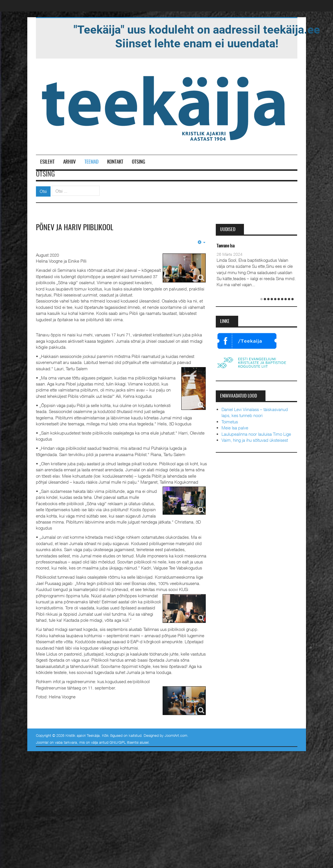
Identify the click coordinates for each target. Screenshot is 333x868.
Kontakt (115, 162)
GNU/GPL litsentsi (124, 742)
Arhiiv (70, 162)
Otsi (43, 191)
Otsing (138, 162)
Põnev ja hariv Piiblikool (75, 228)
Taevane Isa (226, 246)
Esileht (47, 162)
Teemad (92, 162)
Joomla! (42, 742)
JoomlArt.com (176, 735)
